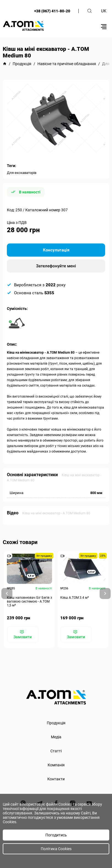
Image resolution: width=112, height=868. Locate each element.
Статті (56, 751)
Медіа (56, 737)
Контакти (56, 779)
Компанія (56, 765)
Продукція (56, 723)
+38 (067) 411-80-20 (52, 11)
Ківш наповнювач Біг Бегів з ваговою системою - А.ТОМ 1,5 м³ (29, 601)
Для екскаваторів (22, 173)
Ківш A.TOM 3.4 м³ (74, 598)
